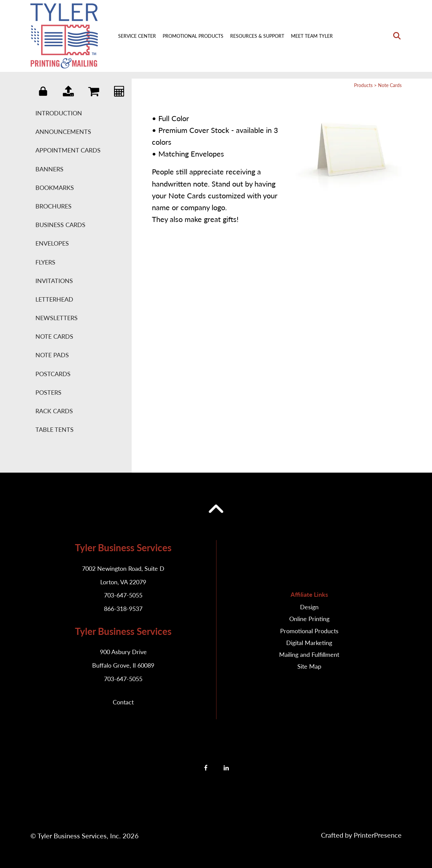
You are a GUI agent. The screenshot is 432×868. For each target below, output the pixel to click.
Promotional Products (193, 36)
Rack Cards (54, 411)
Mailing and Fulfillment (309, 654)
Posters (48, 392)
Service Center (137, 36)
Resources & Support (257, 36)
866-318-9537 (123, 609)
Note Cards (54, 336)
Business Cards (60, 225)
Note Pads (52, 355)
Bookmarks (55, 188)
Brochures (53, 206)
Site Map (309, 666)
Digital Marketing (309, 643)
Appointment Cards (68, 150)
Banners (49, 169)
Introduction (59, 113)
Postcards (53, 374)
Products (363, 85)
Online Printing (309, 619)
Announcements (63, 132)
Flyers (45, 262)
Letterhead (54, 299)
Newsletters (57, 318)
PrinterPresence (378, 835)
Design (309, 607)
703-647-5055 (123, 595)
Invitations (54, 281)
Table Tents (55, 429)
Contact (123, 702)
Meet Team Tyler (312, 36)
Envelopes (52, 243)
